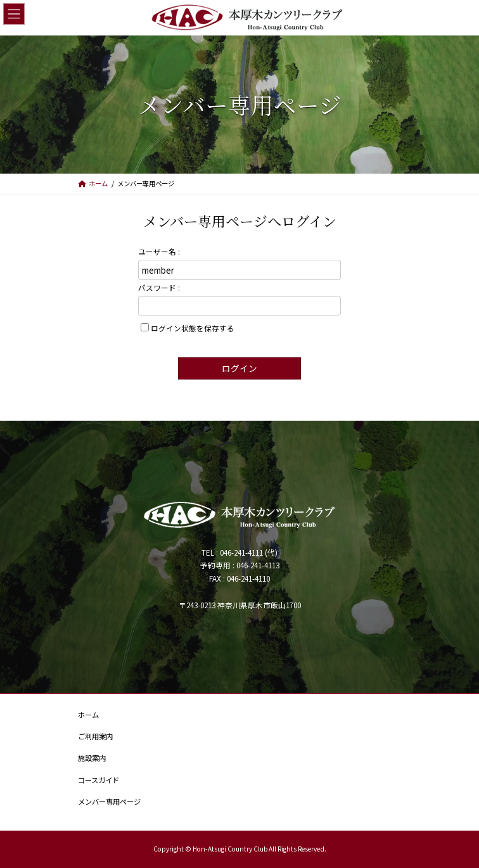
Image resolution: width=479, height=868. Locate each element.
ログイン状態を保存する (193, 328)
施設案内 (92, 758)
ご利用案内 (95, 736)
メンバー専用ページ (109, 801)
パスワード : (159, 287)
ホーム (88, 715)
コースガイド (99, 780)
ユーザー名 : (159, 251)
